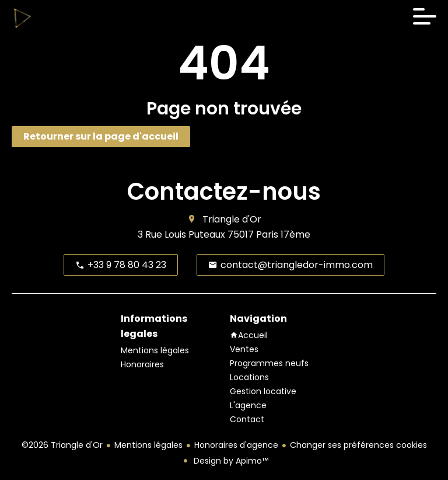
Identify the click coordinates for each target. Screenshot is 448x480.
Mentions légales (148, 445)
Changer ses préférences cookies (358, 445)
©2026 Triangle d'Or (62, 445)
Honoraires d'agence (236, 445)
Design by (230, 461)
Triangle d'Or (232, 219)
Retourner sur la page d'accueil (101, 136)
